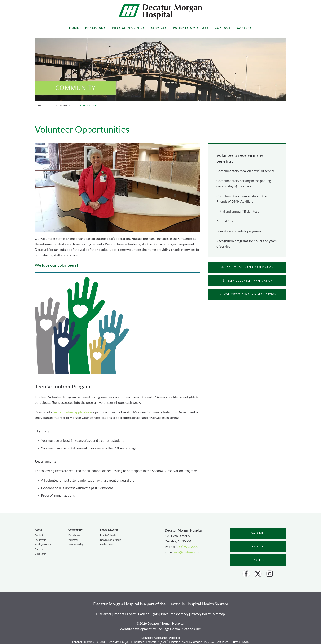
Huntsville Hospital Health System (197, 604)
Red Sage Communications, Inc (179, 629)
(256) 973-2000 (187, 547)
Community (75, 530)
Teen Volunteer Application (247, 281)
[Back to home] (160, 12)
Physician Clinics (128, 28)
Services (159, 28)
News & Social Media (111, 540)
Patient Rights (148, 614)
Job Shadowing (76, 544)
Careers (244, 28)
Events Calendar (109, 535)
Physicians (95, 28)
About (38, 530)
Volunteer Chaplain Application (247, 294)
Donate (258, 547)
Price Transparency (175, 614)
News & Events (109, 530)
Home (74, 28)
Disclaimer (104, 614)
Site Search (40, 554)
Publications (106, 544)
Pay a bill (258, 533)
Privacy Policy (201, 614)
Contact (223, 28)
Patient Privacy (125, 614)
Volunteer (73, 540)
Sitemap (219, 614)
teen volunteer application (72, 412)
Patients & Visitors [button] (191, 28)
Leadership (40, 540)
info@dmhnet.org (187, 552)
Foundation (74, 535)
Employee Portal (43, 544)
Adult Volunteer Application (247, 267)
